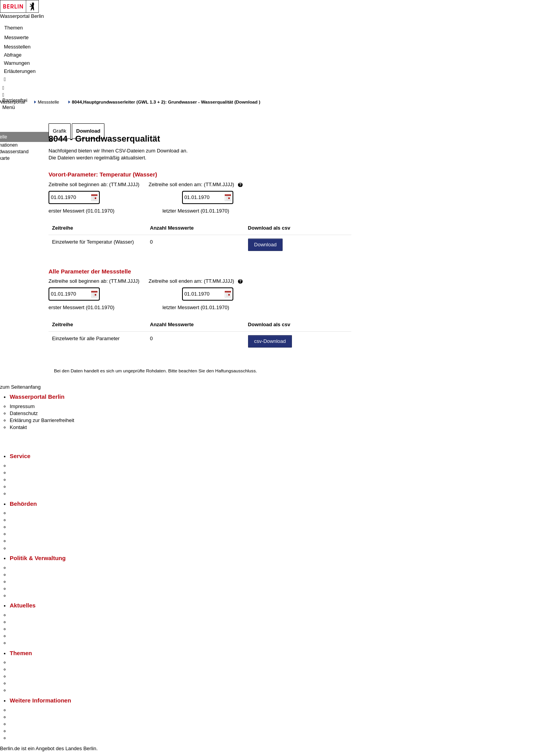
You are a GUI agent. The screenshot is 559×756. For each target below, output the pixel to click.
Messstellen (17, 47)
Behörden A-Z (25, 513)
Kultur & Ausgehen (31, 710)
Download (88, 131)
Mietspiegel (23, 683)
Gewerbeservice (28, 494)
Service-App (23, 466)
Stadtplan (20, 738)
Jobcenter (21, 541)
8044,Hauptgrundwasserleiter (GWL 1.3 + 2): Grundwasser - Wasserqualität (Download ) (166, 102)
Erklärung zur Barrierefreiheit (42, 420)
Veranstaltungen (28, 629)
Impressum (22, 406)
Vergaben (21, 596)
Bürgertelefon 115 (30, 480)
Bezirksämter (24, 527)
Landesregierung (29, 568)
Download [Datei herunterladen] (266, 245)
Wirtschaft (21, 724)
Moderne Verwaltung (33, 676)
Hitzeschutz (23, 643)
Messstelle (48, 102)
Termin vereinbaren (31, 473)
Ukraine (18, 636)
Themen (14, 28)
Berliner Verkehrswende (36, 669)
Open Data (22, 589)
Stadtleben (22, 731)
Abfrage (13, 55)
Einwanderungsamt (31, 548)
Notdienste (22, 487)
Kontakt (18, 427)
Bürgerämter (24, 534)
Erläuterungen (20, 71)
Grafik (60, 131)
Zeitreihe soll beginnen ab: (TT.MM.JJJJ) (172, 185)
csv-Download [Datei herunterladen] (270, 341)
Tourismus (21, 717)
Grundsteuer (24, 690)
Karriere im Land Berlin (36, 575)
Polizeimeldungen (30, 622)
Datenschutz (24, 413)
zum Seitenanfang (20, 387)
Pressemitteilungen (31, 615)
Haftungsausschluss (235, 371)
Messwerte (16, 37)
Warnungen (17, 63)
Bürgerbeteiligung (30, 582)
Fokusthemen (25, 662)
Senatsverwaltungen (33, 520)
